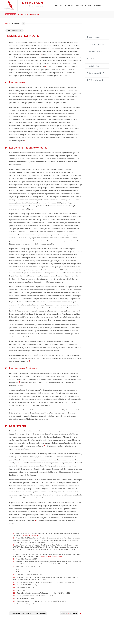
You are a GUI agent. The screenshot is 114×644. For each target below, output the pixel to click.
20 (16, 523)
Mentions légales (11, 637)
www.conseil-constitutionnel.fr (52, 556)
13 (29, 361)
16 (44, 446)
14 (31, 376)
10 (80, 240)
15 (19, 382)
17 (18, 463)
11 (64, 282)
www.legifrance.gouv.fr (31, 535)
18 (39, 511)
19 (35, 520)
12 (29, 307)
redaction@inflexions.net (99, 638)
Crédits (22, 637)
